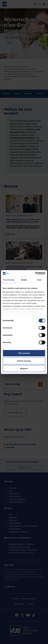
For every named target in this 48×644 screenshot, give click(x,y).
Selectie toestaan (24, 361)
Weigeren (24, 369)
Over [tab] (39, 280)
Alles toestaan (24, 353)
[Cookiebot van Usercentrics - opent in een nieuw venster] (35, 273)
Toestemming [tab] (9, 280)
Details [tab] (24, 280)
